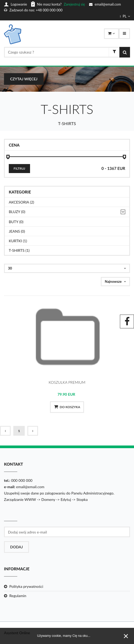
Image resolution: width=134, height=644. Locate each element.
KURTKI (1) (18, 241)
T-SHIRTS (67, 123)
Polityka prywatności (26, 586)
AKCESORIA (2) (21, 202)
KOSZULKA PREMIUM (67, 382)
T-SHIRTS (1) (19, 250)
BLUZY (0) (17, 212)
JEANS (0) (17, 231)
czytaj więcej (24, 79)
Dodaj (16, 547)
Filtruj (19, 168)
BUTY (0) (16, 222)
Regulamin (18, 596)
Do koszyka (67, 407)
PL (126, 16)
